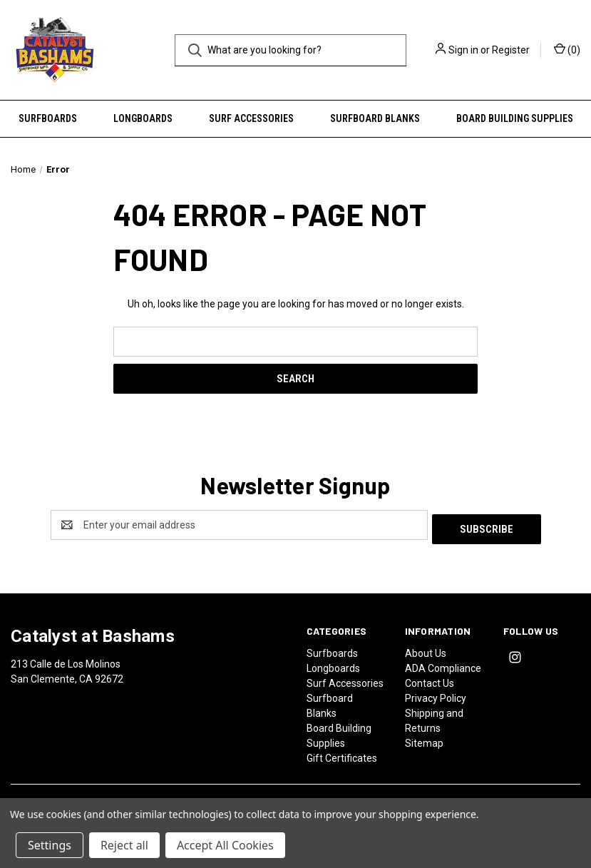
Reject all (124, 845)
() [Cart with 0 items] (567, 49)
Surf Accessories (251, 118)
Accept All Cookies (225, 845)
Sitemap (424, 739)
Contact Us (430, 679)
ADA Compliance (443, 664)
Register (511, 50)
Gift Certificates (342, 754)
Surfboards (48, 118)
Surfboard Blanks (375, 118)
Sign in (463, 50)
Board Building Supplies (515, 118)
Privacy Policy (436, 694)
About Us (426, 649)
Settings (50, 845)
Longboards (143, 118)
